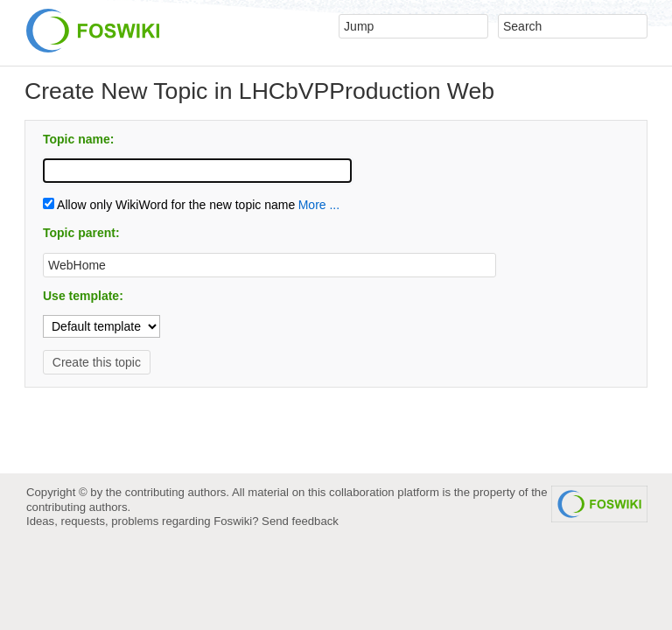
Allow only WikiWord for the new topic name (169, 205)
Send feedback (300, 521)
